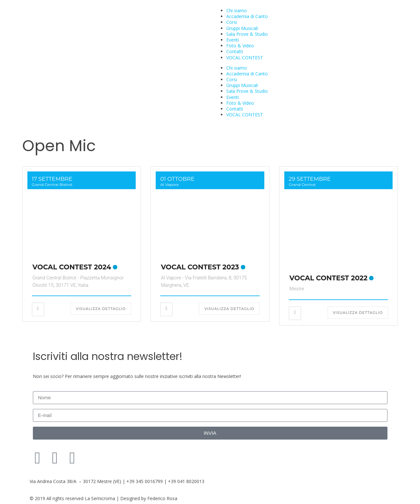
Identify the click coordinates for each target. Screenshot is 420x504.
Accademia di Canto (247, 16)
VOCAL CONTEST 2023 (200, 267)
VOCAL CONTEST (245, 58)
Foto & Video (240, 46)
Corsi (232, 22)
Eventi (233, 40)
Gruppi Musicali (242, 28)
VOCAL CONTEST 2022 (328, 278)
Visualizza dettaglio (101, 309)
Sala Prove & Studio (247, 34)
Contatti (235, 51)
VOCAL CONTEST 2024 (72, 267)
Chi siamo (237, 10)
